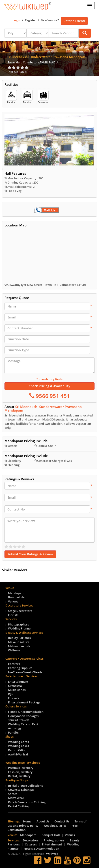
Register (30, 20)
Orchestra (15, 686)
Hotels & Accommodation (26, 712)
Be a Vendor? (50, 20)
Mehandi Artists (19, 646)
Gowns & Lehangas (21, 790)
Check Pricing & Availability (49, 386)
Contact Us (62, 821)
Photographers (18, 624)
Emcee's (13, 698)
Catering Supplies (20, 668)
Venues (13, 601)
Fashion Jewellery (20, 772)
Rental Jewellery (19, 776)
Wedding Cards (18, 742)
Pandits (13, 732)
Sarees (13, 794)
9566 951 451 (52, 396)
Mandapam (16, 593)
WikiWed (52, 854)
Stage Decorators (20, 611)
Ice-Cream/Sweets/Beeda (25, 672)
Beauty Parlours (19, 638)
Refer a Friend (74, 21)
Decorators (31, 840)
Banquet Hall (17, 597)
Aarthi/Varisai (18, 754)
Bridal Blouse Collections (25, 786)
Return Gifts (16, 750)
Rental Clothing (19, 806)
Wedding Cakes (18, 746)
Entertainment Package (24, 702)
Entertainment (18, 682)
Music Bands (17, 690)
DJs (10, 694)
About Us (43, 821)
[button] (85, 33)
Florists (13, 615)
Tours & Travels (19, 720)
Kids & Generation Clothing (27, 802)
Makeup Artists (19, 642)
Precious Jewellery (21, 768)
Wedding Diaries (55, 826)
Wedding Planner (20, 628)
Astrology (15, 728)
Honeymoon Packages (23, 716)
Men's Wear (16, 798)
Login (16, 20)
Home (27, 821)
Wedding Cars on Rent (23, 724)
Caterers (14, 664)
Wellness (14, 650)
